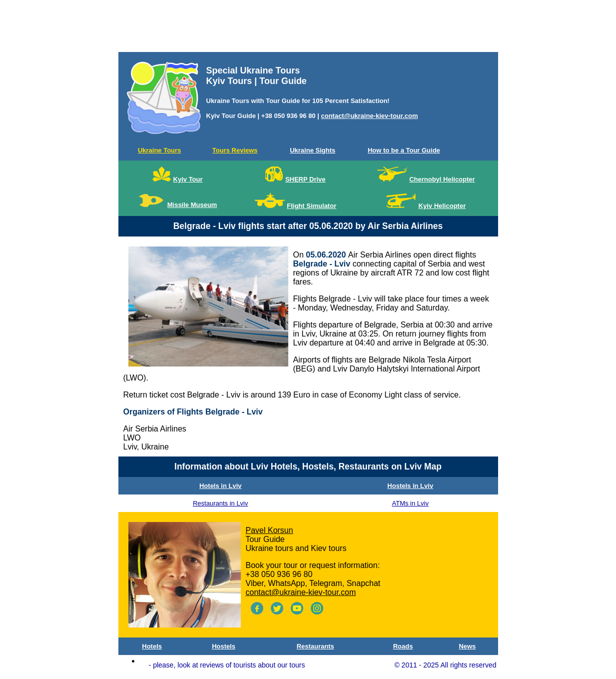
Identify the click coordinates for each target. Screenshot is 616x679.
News (467, 646)
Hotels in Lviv (221, 486)
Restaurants (315, 646)
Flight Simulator (311, 206)
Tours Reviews (235, 150)
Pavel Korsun (270, 530)
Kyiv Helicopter (442, 206)
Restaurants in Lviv (221, 503)
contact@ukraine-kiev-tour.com (369, 116)
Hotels (152, 646)
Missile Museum (192, 205)
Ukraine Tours (159, 150)
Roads (403, 646)
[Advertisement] (308, 28)
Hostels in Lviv (410, 486)
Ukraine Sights (312, 150)
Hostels (224, 646)
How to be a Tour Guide (404, 150)
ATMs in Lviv (410, 503)
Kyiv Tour (188, 179)
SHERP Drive (306, 179)
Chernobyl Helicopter (442, 179)
